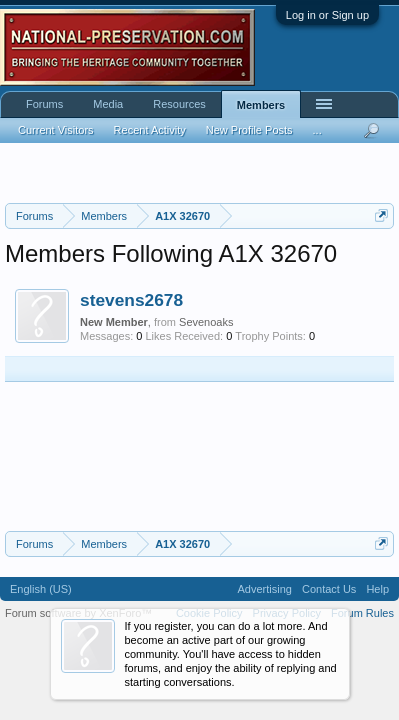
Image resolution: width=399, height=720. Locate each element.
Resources (179, 104)
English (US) (41, 589)
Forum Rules (362, 613)
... (317, 130)
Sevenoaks (206, 322)
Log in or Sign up (327, 15)
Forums (44, 104)
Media (108, 104)
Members (261, 105)
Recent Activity (150, 130)
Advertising (265, 589)
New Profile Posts (249, 130)
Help (377, 589)
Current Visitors (56, 130)
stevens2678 (131, 300)
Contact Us (329, 589)
